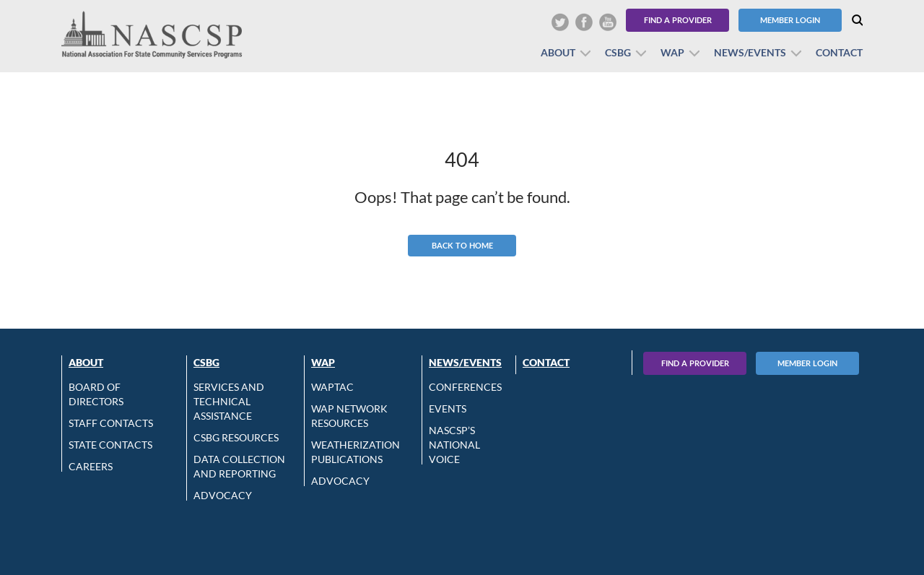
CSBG (618, 52)
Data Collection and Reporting (239, 466)
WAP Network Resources (349, 416)
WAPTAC (332, 387)
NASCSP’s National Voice (454, 445)
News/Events (750, 52)
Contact (839, 52)
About (558, 52)
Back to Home (462, 245)
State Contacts (110, 445)
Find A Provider (695, 363)
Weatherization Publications (356, 452)
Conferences (465, 387)
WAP (672, 52)
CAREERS (91, 466)
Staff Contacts (111, 423)
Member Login (790, 20)
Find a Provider (678, 20)
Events (448, 408)
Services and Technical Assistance (229, 401)
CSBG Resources (236, 437)
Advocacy (223, 495)
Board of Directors (96, 394)
